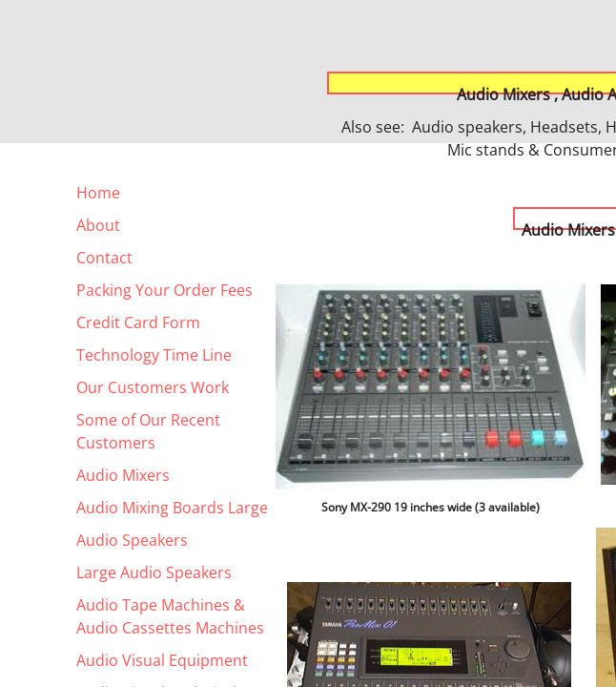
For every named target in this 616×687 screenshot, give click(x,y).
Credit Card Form (138, 323)
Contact (104, 258)
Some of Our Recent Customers (148, 431)
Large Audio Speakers (154, 572)
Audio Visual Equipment (162, 660)
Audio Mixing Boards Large (172, 508)
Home (98, 193)
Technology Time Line (154, 355)
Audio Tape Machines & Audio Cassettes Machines (170, 616)
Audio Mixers (123, 475)
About (98, 225)
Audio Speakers (132, 540)
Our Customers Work (153, 387)
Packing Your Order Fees (164, 290)
